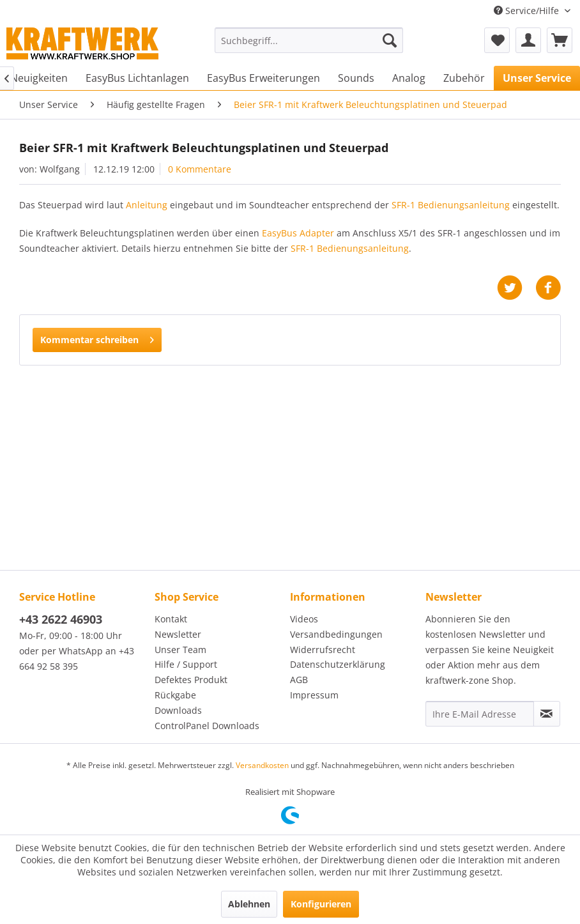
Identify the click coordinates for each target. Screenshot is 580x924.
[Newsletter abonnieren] (547, 714)
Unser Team (180, 650)
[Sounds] (356, 78)
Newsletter (178, 634)
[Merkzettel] (497, 40)
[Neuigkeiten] (39, 78)
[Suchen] (390, 40)
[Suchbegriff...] (309, 40)
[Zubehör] (464, 78)
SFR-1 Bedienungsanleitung (451, 205)
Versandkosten (262, 765)
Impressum (314, 695)
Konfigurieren (321, 904)
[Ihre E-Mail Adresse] (480, 714)
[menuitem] (309, 40)
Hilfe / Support (186, 664)
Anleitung (147, 205)
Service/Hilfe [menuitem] (528, 11)
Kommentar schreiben (97, 338)
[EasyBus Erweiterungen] (263, 78)
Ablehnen (249, 904)
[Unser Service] (537, 78)
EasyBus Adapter (298, 233)
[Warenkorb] (560, 40)
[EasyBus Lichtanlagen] (137, 78)
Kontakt (171, 619)
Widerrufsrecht (323, 650)
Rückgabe (175, 695)
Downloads (178, 710)
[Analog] (409, 78)
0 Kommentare (200, 169)
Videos (304, 619)
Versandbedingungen (336, 634)
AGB (299, 680)
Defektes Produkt (191, 680)
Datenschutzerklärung (338, 664)
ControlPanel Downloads (207, 726)
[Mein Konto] (528, 40)
